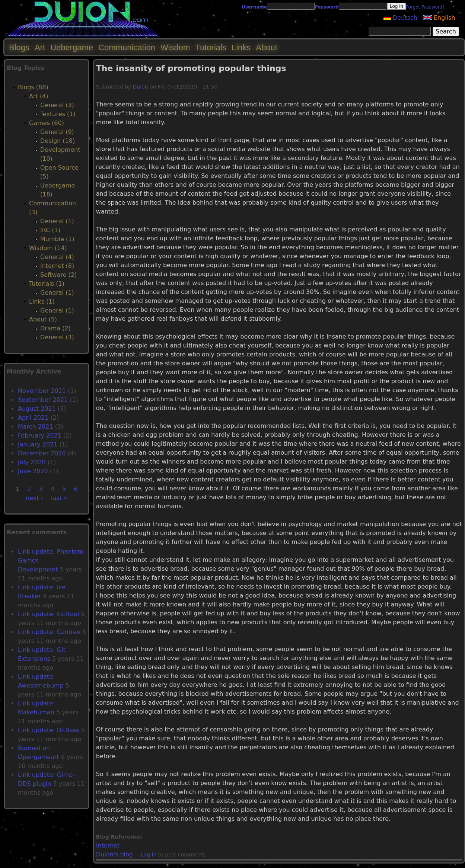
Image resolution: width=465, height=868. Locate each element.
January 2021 (38, 444)
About (267, 47)
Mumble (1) (57, 239)
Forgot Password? (425, 7)
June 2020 (33, 471)
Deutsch (400, 18)
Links (241, 47)
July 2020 (32, 462)
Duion (141, 87)
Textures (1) (58, 114)
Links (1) (42, 302)
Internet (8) (57, 266)
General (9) (57, 132)
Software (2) (58, 275)
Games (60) (47, 123)
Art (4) (39, 96)
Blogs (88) (33, 87)
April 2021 (33, 418)
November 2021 (42, 391)
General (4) (57, 257)
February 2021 (40, 435)
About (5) (43, 319)
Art (40, 47)
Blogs (19, 47)
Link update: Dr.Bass (49, 730)
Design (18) (58, 141)
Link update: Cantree (49, 632)
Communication (127, 47)
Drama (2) (55, 328)
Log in (149, 855)
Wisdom (175, 47)
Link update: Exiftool (48, 614)
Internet (108, 845)
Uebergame (72, 47)
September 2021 (43, 400)
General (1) (57, 221)
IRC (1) (50, 230)
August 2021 (37, 409)
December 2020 (42, 453)
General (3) (57, 105)
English (439, 18)
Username (254, 7)
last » (59, 498)
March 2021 (36, 427)
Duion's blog (114, 854)
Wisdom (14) (48, 248)
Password (327, 7)
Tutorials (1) (47, 284)
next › (34, 498)
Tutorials (211, 47)
